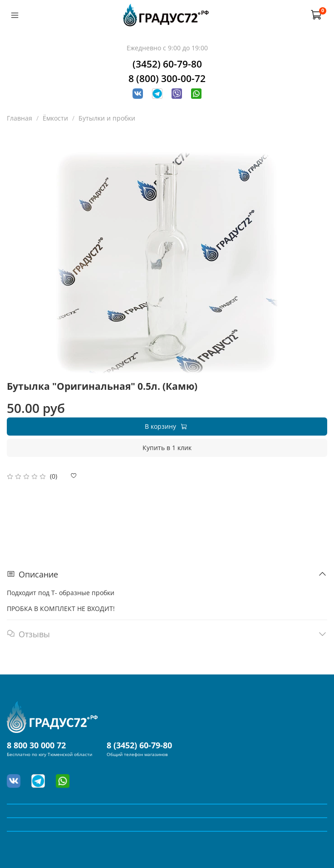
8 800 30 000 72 (36, 745)
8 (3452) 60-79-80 (139, 745)
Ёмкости (55, 118)
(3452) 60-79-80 (167, 64)
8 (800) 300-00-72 (167, 78)
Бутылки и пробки (107, 118)
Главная (20, 118)
